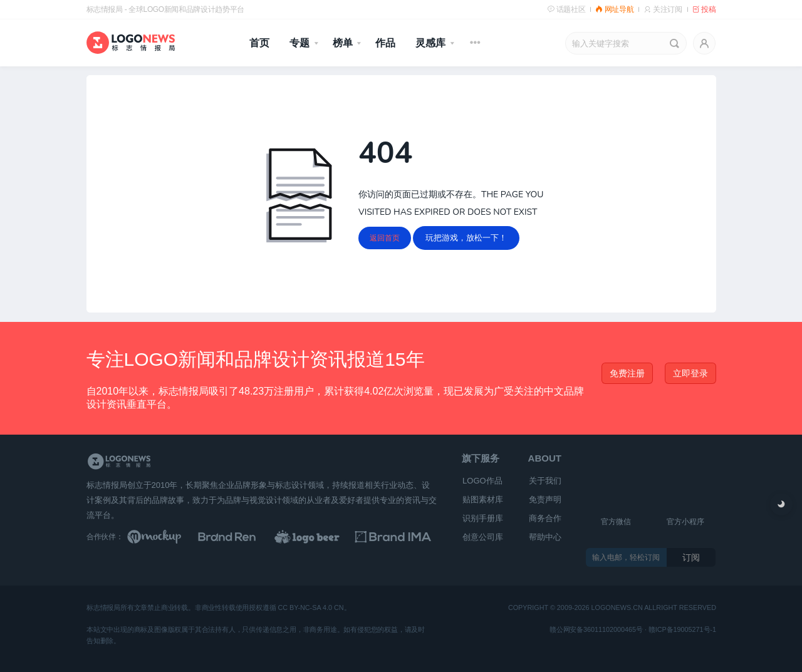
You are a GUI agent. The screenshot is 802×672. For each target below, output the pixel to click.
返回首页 (385, 238)
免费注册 (627, 373)
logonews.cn (617, 608)
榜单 (343, 43)
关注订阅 (663, 9)
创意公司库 (483, 537)
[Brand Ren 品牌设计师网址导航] (243, 537)
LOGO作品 (482, 481)
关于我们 (545, 481)
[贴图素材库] (166, 537)
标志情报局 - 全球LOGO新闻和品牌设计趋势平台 (165, 9)
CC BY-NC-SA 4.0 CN (310, 608)
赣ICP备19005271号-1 (682, 630)
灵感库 (430, 43)
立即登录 (690, 373)
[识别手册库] (398, 537)
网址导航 (614, 9)
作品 (385, 43)
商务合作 (545, 518)
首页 (259, 43)
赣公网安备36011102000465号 (596, 630)
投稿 (704, 9)
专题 (299, 43)
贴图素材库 (483, 499)
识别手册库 (483, 518)
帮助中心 (545, 537)
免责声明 (545, 499)
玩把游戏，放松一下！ (466, 238)
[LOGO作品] (321, 537)
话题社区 (566, 9)
